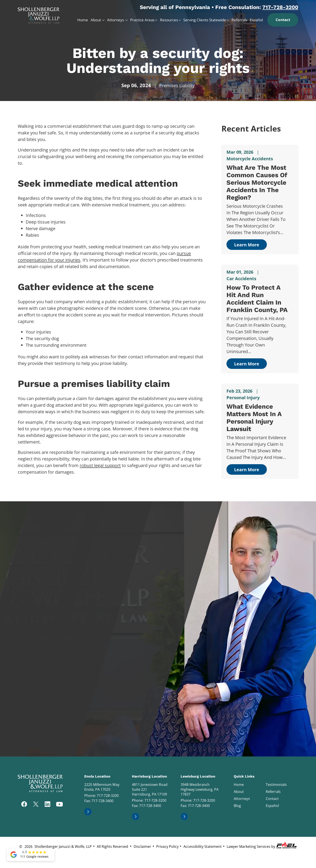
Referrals (239, 20)
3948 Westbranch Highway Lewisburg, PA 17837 (200, 789)
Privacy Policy (167, 846)
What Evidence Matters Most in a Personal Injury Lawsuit (254, 418)
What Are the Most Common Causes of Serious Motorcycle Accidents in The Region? (257, 182)
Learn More (247, 245)
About (96, 20)
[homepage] (39, 14)
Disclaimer (142, 846)
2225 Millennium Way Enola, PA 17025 (102, 787)
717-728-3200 (280, 7)
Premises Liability (177, 86)
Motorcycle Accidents (250, 159)
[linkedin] (47, 805)
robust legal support (100, 465)
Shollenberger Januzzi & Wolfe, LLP (63, 846)
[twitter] (36, 805)
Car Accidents (241, 279)
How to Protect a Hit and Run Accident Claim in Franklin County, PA (257, 299)
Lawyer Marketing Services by (262, 845)
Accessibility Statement (203, 846)
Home (83, 20)
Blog (237, 806)
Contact (283, 20)
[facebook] (24, 805)
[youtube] (59, 805)
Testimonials (276, 785)
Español (256, 20)
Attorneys (116, 20)
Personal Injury (243, 398)
